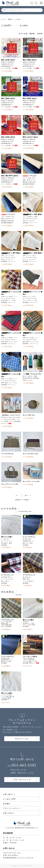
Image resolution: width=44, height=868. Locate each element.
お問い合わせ (8, 813)
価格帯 (10, 19)
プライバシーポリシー (12, 808)
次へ (27, 495)
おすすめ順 (23, 34)
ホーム (4, 19)
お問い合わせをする (22, 780)
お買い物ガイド (9, 794)
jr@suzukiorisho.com (12, 853)
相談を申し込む (22, 739)
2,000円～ (18, 19)
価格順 (32, 34)
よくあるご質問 (9, 799)
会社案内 (7, 804)
